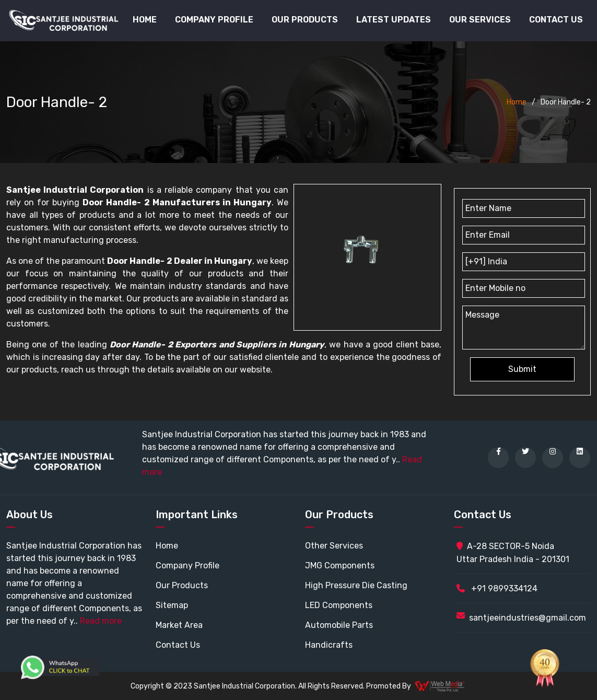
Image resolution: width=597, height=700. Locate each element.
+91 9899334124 (497, 588)
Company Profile (214, 20)
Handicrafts (329, 645)
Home (145, 20)
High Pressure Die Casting (356, 585)
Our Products (182, 585)
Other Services (334, 546)
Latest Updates (394, 20)
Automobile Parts (339, 625)
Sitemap (172, 605)
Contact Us (556, 20)
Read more (101, 621)
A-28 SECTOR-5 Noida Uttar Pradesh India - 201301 (513, 553)
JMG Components (340, 565)
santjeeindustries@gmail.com (528, 618)
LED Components (339, 605)
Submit (522, 369)
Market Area (179, 625)
